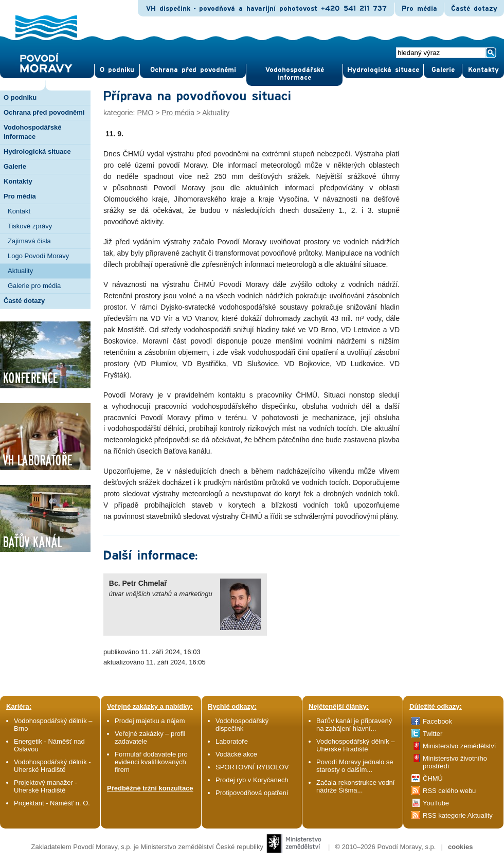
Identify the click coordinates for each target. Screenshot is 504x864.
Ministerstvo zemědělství (459, 746)
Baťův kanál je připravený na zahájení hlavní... (354, 725)
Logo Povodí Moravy (38, 256)
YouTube (436, 803)
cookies (460, 847)
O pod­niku (117, 70)
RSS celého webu (449, 791)
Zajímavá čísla (29, 241)
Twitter (433, 734)
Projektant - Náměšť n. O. (52, 803)
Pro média (419, 9)
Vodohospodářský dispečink (242, 725)
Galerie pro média (34, 286)
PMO (145, 113)
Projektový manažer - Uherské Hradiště (46, 786)
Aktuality (20, 271)
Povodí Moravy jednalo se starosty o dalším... (355, 766)
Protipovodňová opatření (252, 793)
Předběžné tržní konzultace (150, 788)
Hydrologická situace (383, 70)
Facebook (437, 721)
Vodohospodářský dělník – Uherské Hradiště (356, 745)
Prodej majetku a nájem (150, 721)
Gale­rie (443, 70)
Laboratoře (232, 741)
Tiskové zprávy (30, 226)
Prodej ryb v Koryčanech (252, 780)
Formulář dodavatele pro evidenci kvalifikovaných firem (151, 762)
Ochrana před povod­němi (193, 70)
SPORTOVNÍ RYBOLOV (252, 767)
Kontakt (19, 211)
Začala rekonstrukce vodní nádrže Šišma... (355, 786)
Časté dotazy (474, 9)
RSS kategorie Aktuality (458, 815)
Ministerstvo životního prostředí (455, 762)
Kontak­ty (483, 70)
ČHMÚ (433, 778)
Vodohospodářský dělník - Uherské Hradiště (52, 766)
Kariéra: (19, 706)
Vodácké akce (236, 754)
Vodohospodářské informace (295, 74)
